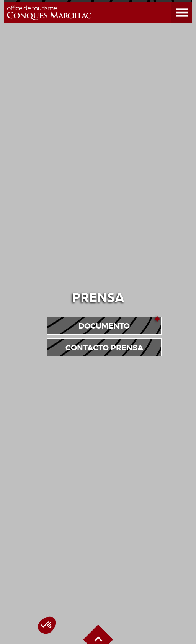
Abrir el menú (172, 2)
